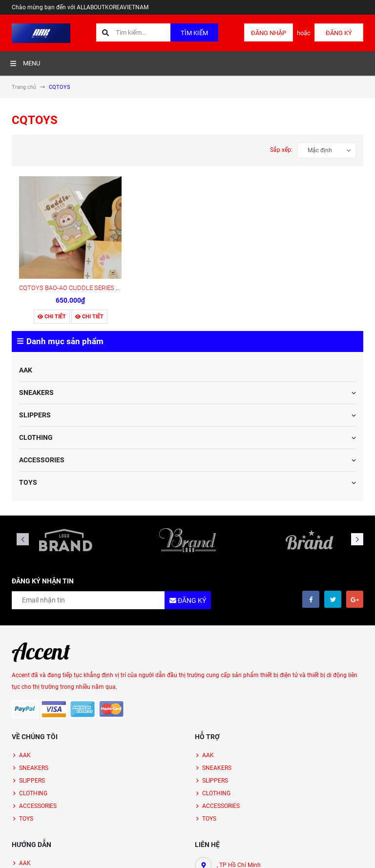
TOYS (28, 482)
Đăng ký (339, 33)
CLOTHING (36, 437)
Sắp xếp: (281, 150)
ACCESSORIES (42, 460)
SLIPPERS (35, 415)
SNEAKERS (36, 393)
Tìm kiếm (194, 33)
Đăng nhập (269, 33)
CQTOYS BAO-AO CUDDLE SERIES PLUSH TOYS (86, 288)
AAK (26, 370)
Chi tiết (52, 317)
